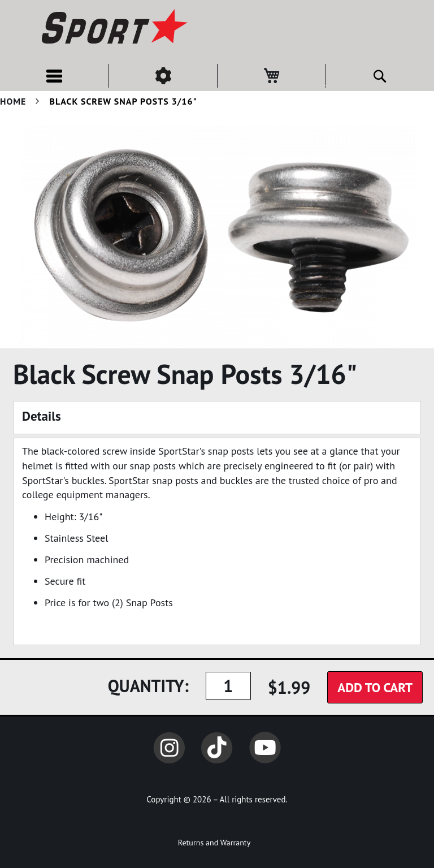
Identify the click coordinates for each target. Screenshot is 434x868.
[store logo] (113, 28)
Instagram (169, 748)
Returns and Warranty (214, 843)
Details (42, 416)
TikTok (217, 748)
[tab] (217, 418)
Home (13, 101)
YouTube (265, 748)
